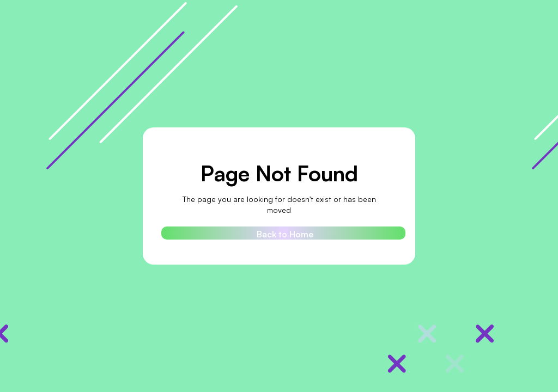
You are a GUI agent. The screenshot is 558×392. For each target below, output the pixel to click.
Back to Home (285, 234)
